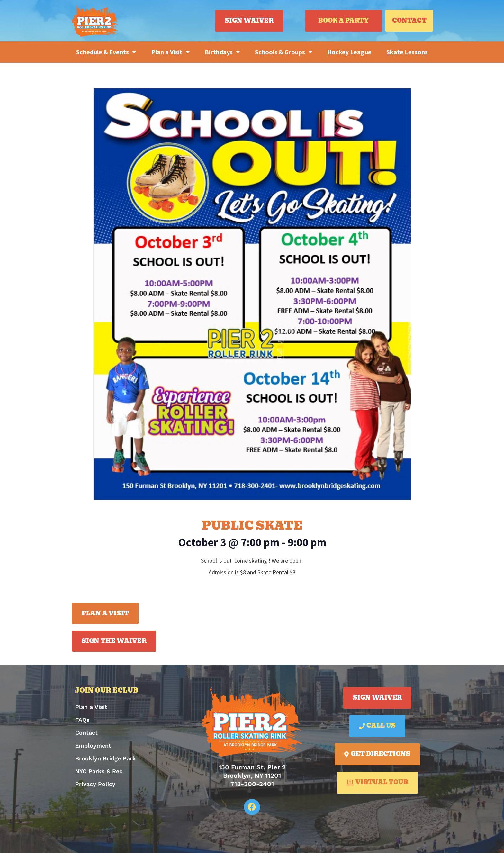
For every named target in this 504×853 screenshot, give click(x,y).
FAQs (82, 720)
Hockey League (349, 52)
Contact (86, 733)
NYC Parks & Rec (99, 771)
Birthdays (222, 52)
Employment (93, 745)
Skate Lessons (407, 52)
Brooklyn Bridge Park (106, 758)
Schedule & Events (106, 52)
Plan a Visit (171, 52)
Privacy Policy (95, 784)
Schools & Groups (284, 52)
